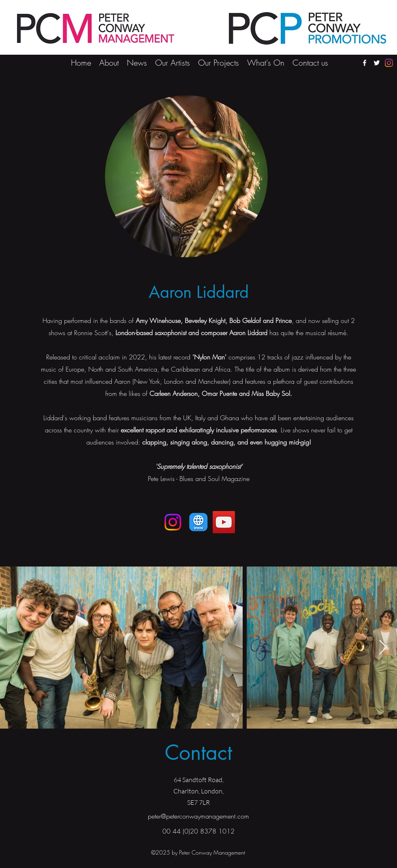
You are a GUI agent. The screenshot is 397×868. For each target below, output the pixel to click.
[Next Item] (383, 648)
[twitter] (377, 63)
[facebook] (365, 63)
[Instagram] (389, 63)
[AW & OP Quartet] (198, 522)
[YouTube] (224, 522)
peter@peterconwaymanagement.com (198, 816)
